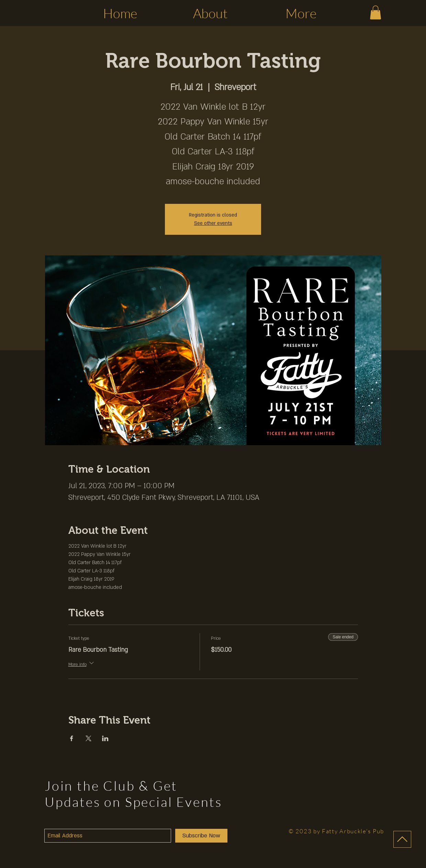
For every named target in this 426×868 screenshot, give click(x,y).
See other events (213, 223)
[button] (375, 13)
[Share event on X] (88, 738)
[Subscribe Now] (201, 836)
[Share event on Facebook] (72, 738)
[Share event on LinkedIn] (105, 738)
